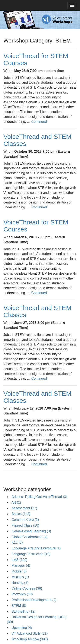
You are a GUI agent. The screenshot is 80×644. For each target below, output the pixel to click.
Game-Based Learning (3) (31, 531)
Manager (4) (21, 566)
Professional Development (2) (34, 600)
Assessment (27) (24, 508)
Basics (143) (21, 514)
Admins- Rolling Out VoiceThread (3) (39, 497)
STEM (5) (19, 606)
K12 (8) (17, 542)
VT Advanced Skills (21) (30, 633)
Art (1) (16, 503)
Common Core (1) (25, 520)
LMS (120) (20, 560)
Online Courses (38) (27, 588)
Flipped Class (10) (25, 525)
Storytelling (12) (23, 611)
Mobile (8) (19, 571)
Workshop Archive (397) (30, 639)
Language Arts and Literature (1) (36, 548)
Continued (39, 122)
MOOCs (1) (20, 577)
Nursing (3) (20, 583)
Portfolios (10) (22, 594)
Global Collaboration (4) (30, 537)
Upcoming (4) (22, 628)
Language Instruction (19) (31, 554)
